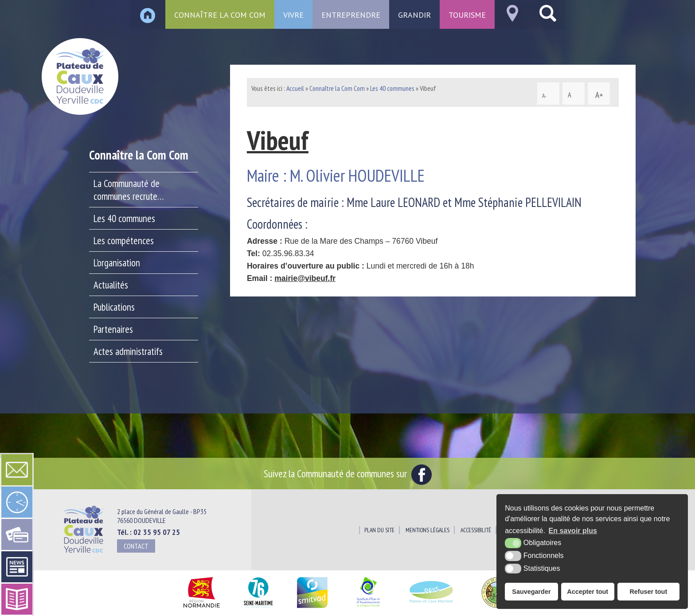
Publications (114, 307)
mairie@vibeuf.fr (305, 278)
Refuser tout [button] (648, 592)
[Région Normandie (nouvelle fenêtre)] (201, 608)
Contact (136, 546)
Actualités (111, 285)
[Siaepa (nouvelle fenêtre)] (368, 608)
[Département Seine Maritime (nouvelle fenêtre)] (258, 608)
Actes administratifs (128, 351)
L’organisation (117, 263)
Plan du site (379, 530)
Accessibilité (476, 530)
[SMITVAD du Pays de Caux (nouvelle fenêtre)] (312, 608)
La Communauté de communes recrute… (129, 190)
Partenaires (113, 329)
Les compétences (124, 240)
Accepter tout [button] (588, 592)
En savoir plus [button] (573, 531)
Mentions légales (428, 530)
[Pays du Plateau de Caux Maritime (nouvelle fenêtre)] (431, 608)
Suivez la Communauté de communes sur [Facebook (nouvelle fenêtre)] (348, 473)
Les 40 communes (124, 218)
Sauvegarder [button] (531, 592)
